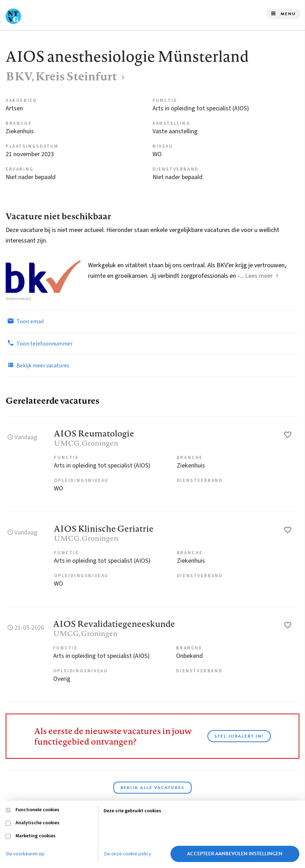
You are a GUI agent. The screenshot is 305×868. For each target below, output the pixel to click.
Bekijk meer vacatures (38, 365)
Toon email (25, 321)
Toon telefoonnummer (39, 343)
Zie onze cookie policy (127, 854)
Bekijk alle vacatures (152, 788)
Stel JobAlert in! (239, 736)
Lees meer (259, 276)
